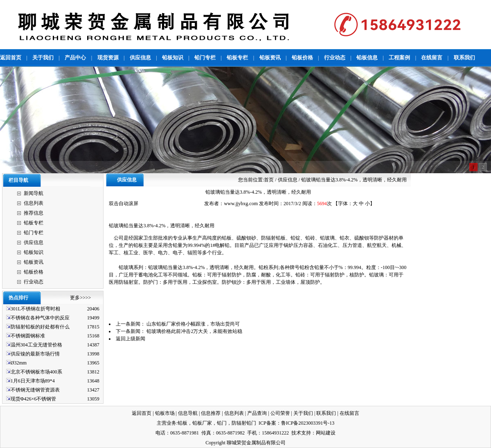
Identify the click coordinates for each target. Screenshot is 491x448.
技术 (296, 433)
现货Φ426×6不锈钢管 (34, 399)
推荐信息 (34, 213)
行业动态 (34, 282)
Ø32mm (19, 363)
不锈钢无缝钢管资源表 (35, 390)
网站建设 (326, 433)
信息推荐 (211, 413)
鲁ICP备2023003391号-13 (308, 423)
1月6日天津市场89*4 (33, 381)
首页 (269, 180)
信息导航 (188, 413)
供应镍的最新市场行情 (35, 354)
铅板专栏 (34, 223)
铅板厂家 (202, 423)
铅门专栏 (34, 233)
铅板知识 (34, 252)
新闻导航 (34, 193)
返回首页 (142, 413)
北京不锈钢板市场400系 (36, 372)
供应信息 (34, 242)
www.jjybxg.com (241, 204)
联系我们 (326, 413)
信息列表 (34, 203)
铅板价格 (34, 272)
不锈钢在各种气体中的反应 (40, 318)
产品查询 (257, 413)
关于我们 (303, 413)
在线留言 (349, 413)
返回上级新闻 (131, 339)
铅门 (222, 423)
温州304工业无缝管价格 (36, 345)
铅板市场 (165, 413)
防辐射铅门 (244, 423)
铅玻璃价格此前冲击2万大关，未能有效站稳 (194, 331)
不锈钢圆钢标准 (28, 336)
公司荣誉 (280, 413)
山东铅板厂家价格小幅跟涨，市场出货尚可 (193, 324)
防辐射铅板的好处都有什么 (40, 327)
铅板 (182, 423)
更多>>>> (80, 298)
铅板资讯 (34, 262)
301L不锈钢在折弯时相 (35, 309)
